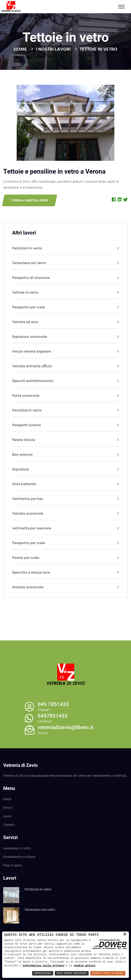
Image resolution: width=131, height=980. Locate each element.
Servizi (8, 808)
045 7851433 (53, 704)
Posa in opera (12, 866)
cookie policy (85, 965)
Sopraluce (21, 469)
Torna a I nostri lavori (30, 200)
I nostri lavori (53, 49)
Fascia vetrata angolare (32, 352)
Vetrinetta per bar (28, 499)
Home (20, 49)
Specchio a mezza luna (31, 573)
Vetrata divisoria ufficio (32, 366)
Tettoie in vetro (25, 293)
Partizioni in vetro (27, 248)
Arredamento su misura (19, 857)
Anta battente (24, 484)
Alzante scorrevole (28, 587)
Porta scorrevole (26, 396)
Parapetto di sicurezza (31, 278)
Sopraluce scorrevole (30, 337)
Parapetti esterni (26, 425)
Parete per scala (26, 558)
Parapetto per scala (29, 307)
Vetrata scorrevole (28, 514)
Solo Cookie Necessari (72, 973)
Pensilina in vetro (27, 411)
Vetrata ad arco (25, 322)
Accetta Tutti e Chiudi (108, 973)
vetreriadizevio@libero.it (65, 727)
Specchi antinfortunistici (33, 381)
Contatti (9, 825)
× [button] (125, 934)
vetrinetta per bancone (32, 528)
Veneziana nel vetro (29, 263)
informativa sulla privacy (43, 965)
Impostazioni (43, 973)
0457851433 (53, 716)
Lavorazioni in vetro (17, 848)
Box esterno (22, 455)
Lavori (7, 816)
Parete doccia (24, 440)
